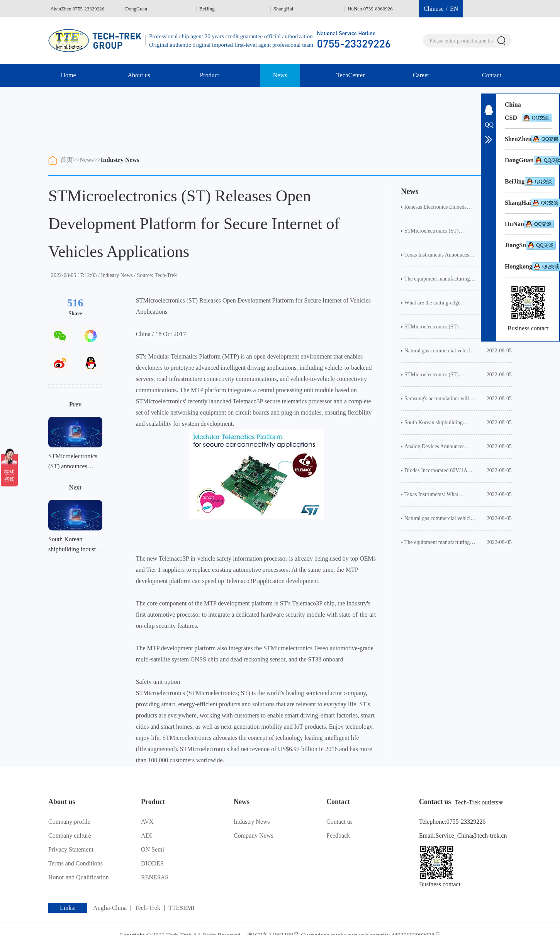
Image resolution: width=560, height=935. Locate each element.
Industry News (120, 160)
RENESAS (155, 877)
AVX (147, 822)
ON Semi (153, 849)
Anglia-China (110, 908)
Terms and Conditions (75, 863)
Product (209, 75)
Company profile (69, 822)
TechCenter (351, 75)
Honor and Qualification (78, 877)
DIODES (152, 863)
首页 (66, 160)
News (280, 75)
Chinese (434, 9)
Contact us (339, 822)
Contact (492, 75)
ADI (146, 836)
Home (68, 75)
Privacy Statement (71, 849)
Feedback (338, 836)
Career (421, 75)
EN (454, 9)
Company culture (70, 836)
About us (139, 75)
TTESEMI (181, 908)
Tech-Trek (148, 908)
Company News (253, 836)
